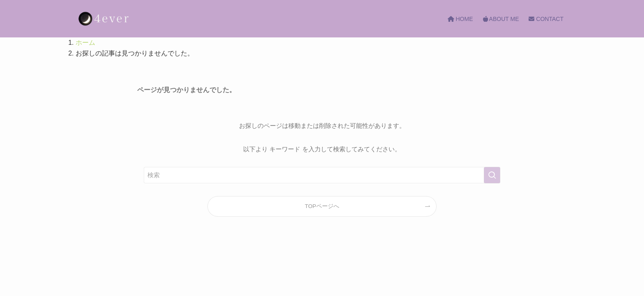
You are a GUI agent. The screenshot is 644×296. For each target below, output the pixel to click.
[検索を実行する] (492, 175)
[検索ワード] (322, 175)
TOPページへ (322, 206)
